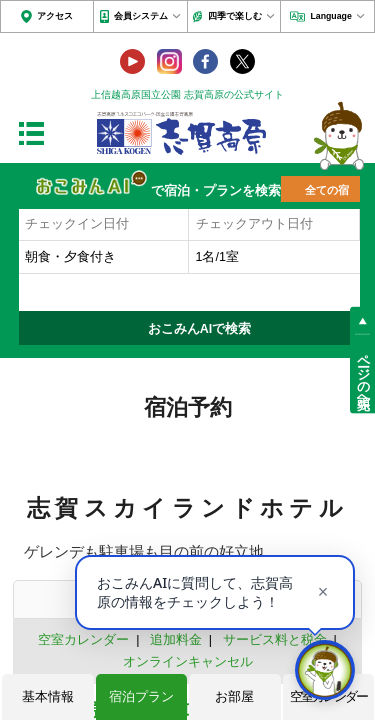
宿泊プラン (141, 696)
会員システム (141, 16)
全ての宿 (327, 190)
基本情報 (48, 696)
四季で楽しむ (235, 16)
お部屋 (234, 696)
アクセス (55, 16)
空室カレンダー (83, 640)
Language (330, 16)
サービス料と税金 (275, 640)
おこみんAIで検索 (200, 329)
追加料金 (176, 640)
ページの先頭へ (363, 374)
